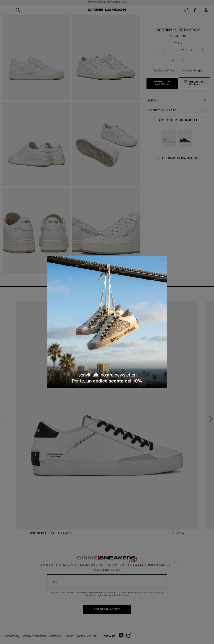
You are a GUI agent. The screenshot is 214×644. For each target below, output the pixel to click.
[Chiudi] (163, 260)
